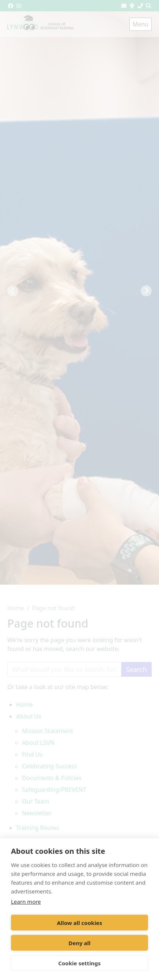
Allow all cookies (79, 923)
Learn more (26, 902)
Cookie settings (79, 963)
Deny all (79, 943)
